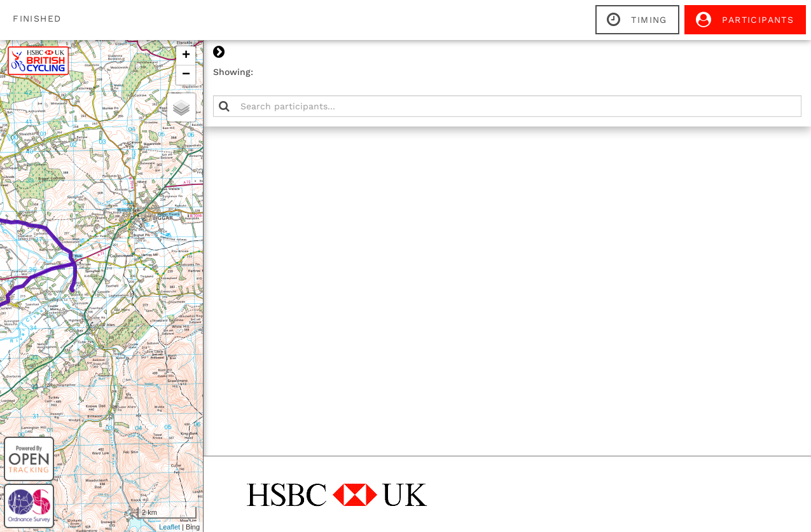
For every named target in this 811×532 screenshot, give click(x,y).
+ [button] (508, 56)
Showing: (555, 72)
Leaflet (491, 527)
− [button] (508, 75)
